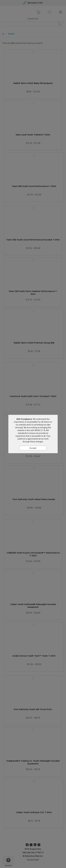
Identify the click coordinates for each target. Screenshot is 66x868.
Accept (33, 448)
